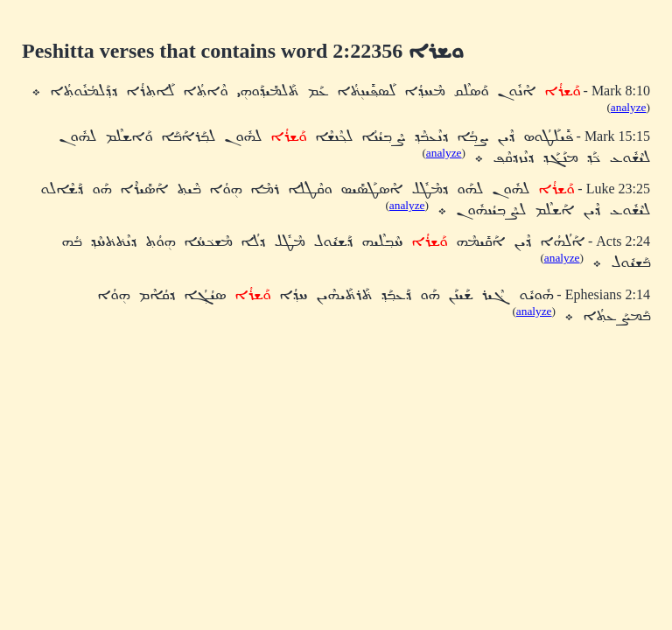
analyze (629, 107)
